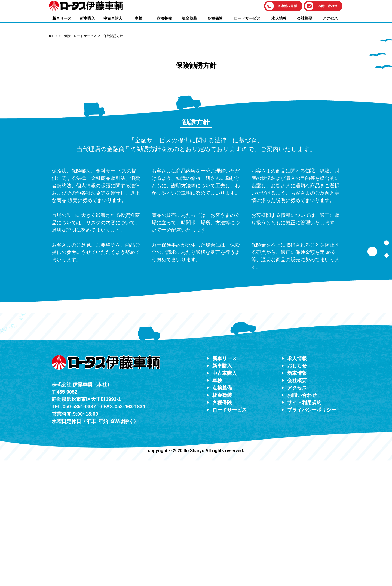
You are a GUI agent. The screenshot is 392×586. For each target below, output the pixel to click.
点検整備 (164, 18)
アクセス (330, 18)
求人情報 (279, 18)
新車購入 (87, 18)
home (53, 161)
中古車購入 (113, 18)
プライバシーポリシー (312, 535)
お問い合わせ (302, 521)
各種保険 (215, 18)
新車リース (62, 18)
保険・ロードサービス (80, 161)
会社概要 (305, 18)
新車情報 (297, 499)
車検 (139, 18)
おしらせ (297, 491)
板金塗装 (189, 18)
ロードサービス (247, 18)
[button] (283, 6)
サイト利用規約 (304, 528)
